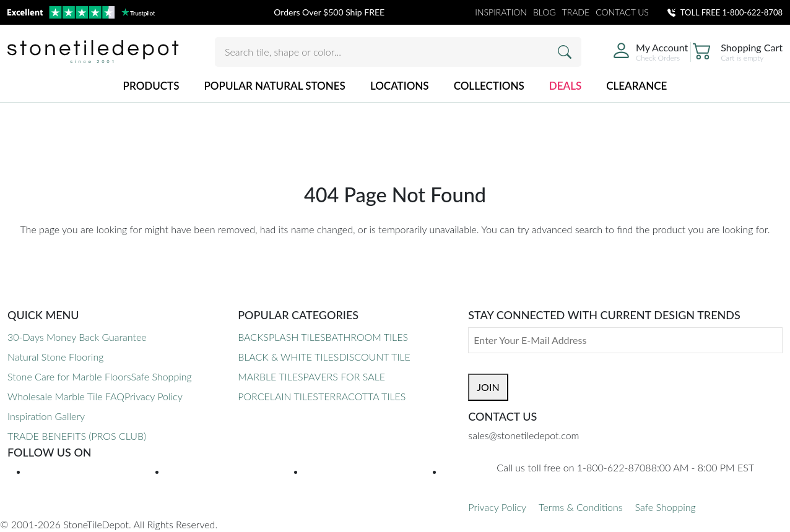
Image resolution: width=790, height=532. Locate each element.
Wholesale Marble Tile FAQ (66, 396)
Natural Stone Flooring (55, 357)
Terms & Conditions (580, 507)
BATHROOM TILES (367, 337)
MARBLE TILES (270, 376)
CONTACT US (622, 12)
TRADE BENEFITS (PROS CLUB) (77, 436)
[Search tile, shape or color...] (398, 52)
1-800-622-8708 (753, 12)
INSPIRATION (501, 12)
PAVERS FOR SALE (344, 376)
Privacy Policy (154, 396)
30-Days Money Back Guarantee (77, 337)
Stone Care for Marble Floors (69, 376)
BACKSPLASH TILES (281, 337)
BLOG (545, 12)
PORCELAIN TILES (278, 396)
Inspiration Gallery (46, 416)
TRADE (576, 12)
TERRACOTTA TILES (362, 396)
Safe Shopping (162, 376)
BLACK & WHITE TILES (288, 357)
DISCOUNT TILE (374, 357)
